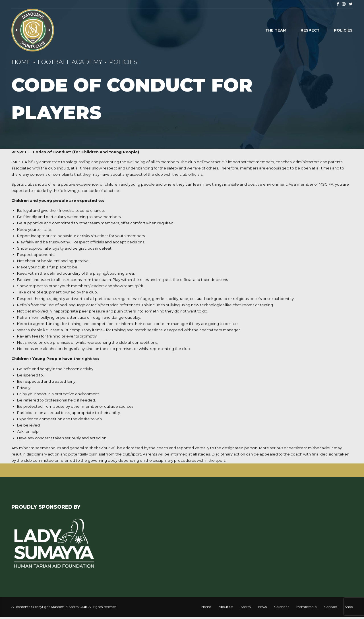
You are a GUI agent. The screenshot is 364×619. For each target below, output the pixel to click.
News (262, 607)
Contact (331, 607)
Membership (306, 607)
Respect (310, 30)
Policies (343, 30)
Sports (246, 607)
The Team (276, 30)
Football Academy (70, 62)
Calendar (282, 607)
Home (21, 62)
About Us (226, 607)
